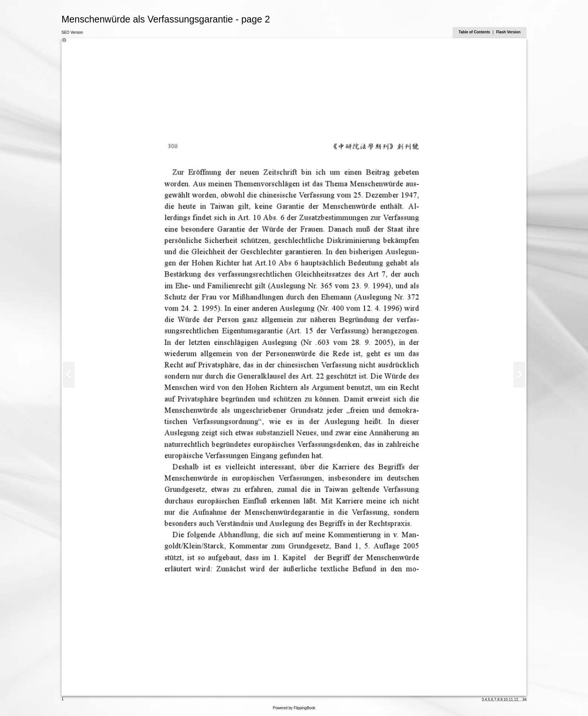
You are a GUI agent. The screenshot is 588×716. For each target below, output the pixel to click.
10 (506, 700)
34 (524, 700)
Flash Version (508, 32)
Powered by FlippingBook (294, 708)
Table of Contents (475, 32)
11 (511, 700)
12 (516, 700)
